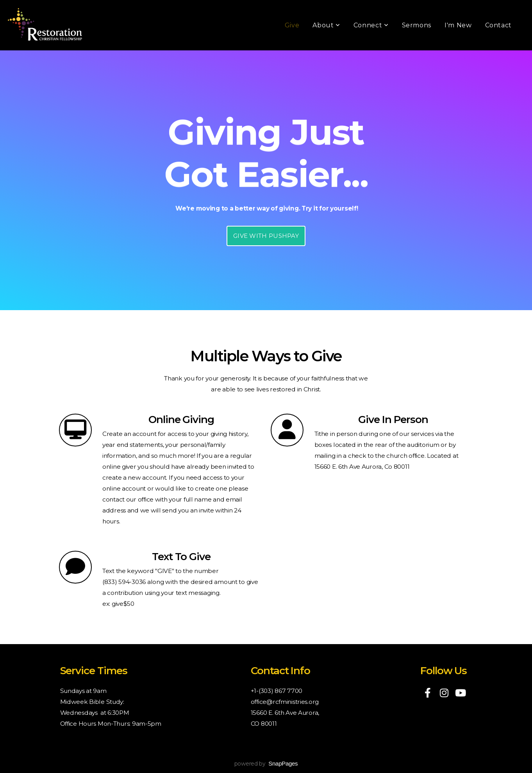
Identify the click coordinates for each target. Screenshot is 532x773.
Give (292, 25)
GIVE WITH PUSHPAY (266, 236)
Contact (498, 25)
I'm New (458, 25)
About (326, 25)
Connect (371, 25)
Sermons (417, 25)
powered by (266, 764)
